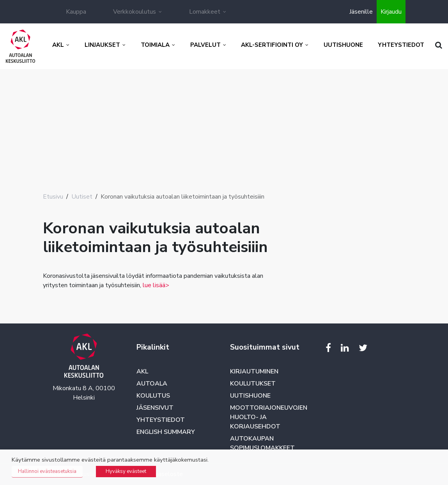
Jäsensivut (155, 408)
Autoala (152, 384)
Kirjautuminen (254, 371)
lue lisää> (156, 285)
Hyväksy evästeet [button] (126, 471)
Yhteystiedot (161, 420)
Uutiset (82, 197)
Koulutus (153, 396)
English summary (166, 432)
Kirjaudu (391, 12)
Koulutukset (253, 384)
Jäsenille (361, 12)
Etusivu (53, 197)
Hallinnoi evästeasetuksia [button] (47, 471)
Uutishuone (250, 396)
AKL (142, 371)
